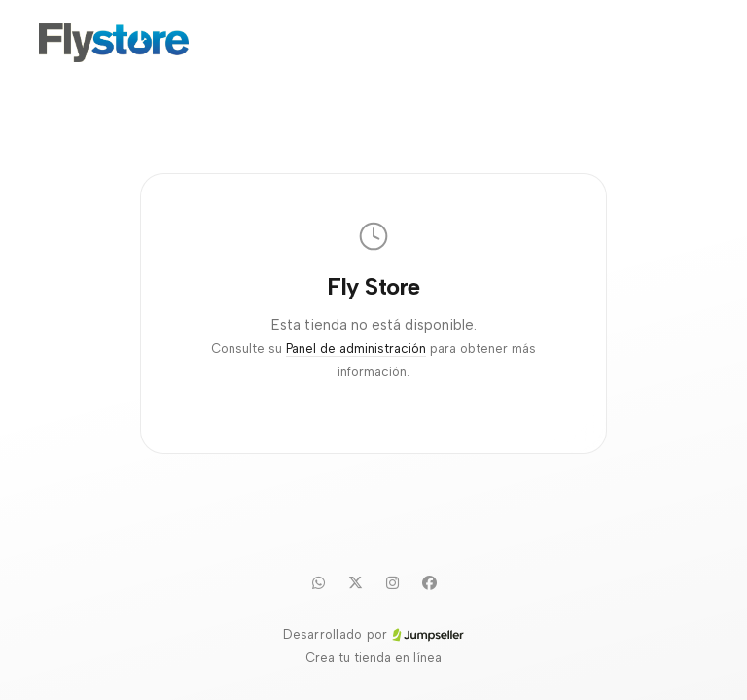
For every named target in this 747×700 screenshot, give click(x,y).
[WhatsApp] (318, 582)
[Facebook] (429, 582)
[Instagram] (392, 582)
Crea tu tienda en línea (373, 658)
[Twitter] (355, 582)
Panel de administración (356, 349)
